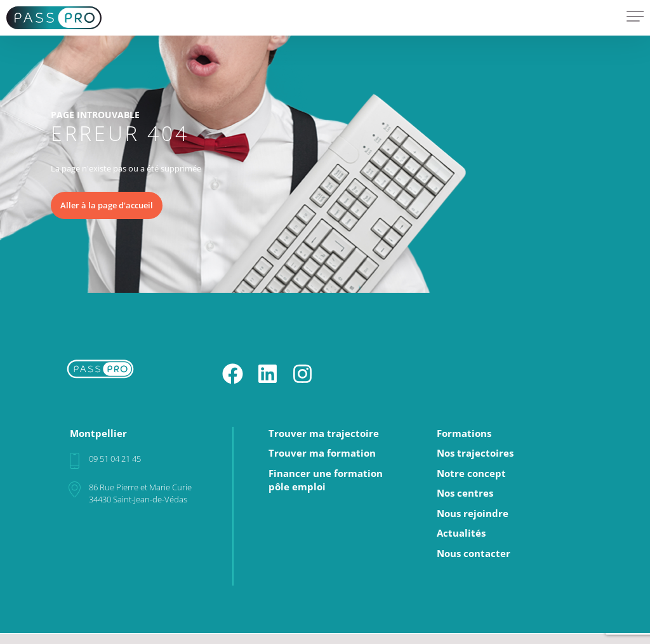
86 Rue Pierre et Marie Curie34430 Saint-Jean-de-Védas (140, 493)
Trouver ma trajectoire (324, 433)
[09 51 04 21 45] (75, 461)
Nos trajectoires (475, 453)
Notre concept (471, 473)
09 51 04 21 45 (115, 459)
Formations (464, 433)
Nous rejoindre (473, 513)
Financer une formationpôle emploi (326, 480)
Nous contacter (474, 553)
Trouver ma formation (322, 453)
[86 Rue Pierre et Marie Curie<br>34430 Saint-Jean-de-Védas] (75, 489)
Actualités (461, 533)
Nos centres (465, 493)
